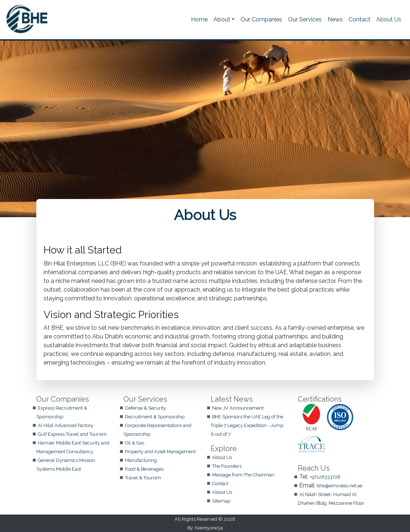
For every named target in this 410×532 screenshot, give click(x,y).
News (335, 19)
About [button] (222, 19)
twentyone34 (209, 528)
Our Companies (261, 19)
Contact (360, 19)
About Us (389, 19)
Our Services (305, 19)
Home (199, 19)
